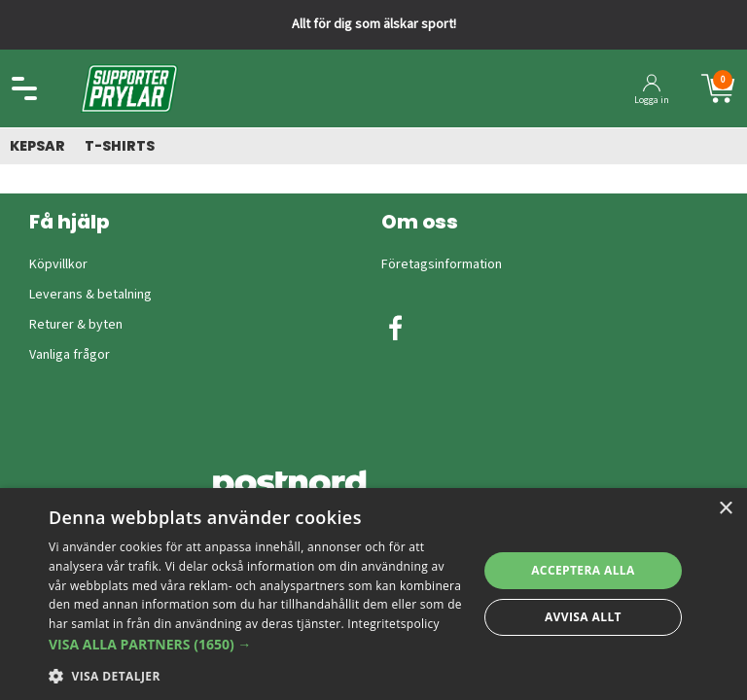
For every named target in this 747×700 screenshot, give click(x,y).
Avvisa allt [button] (583, 617)
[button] (257, 644)
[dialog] (373, 594)
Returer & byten (76, 325)
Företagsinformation (442, 264)
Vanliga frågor (70, 355)
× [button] (725, 509)
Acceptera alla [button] (583, 570)
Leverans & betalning (90, 295)
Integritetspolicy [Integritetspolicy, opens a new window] (393, 624)
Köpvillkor (58, 264)
